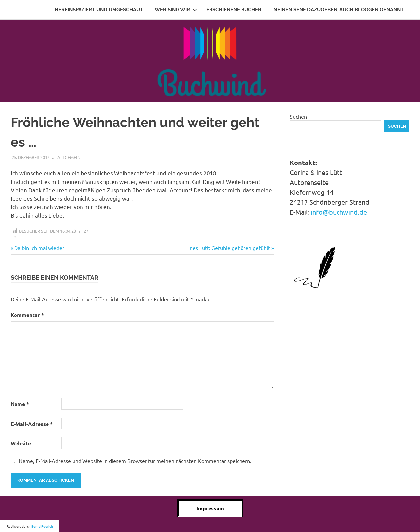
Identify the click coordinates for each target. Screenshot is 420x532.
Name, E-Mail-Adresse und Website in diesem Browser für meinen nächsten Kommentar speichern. (135, 461)
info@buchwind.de (339, 212)
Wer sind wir (176, 10)
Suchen (298, 116)
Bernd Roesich (42, 526)
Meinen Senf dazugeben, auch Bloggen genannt (338, 10)
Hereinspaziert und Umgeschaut (99, 10)
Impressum (210, 508)
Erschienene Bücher (234, 10)
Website (21, 443)
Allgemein (69, 157)
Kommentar (27, 315)
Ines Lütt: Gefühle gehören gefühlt (229, 248)
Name (20, 404)
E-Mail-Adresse (32, 424)
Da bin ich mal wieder (39, 248)
